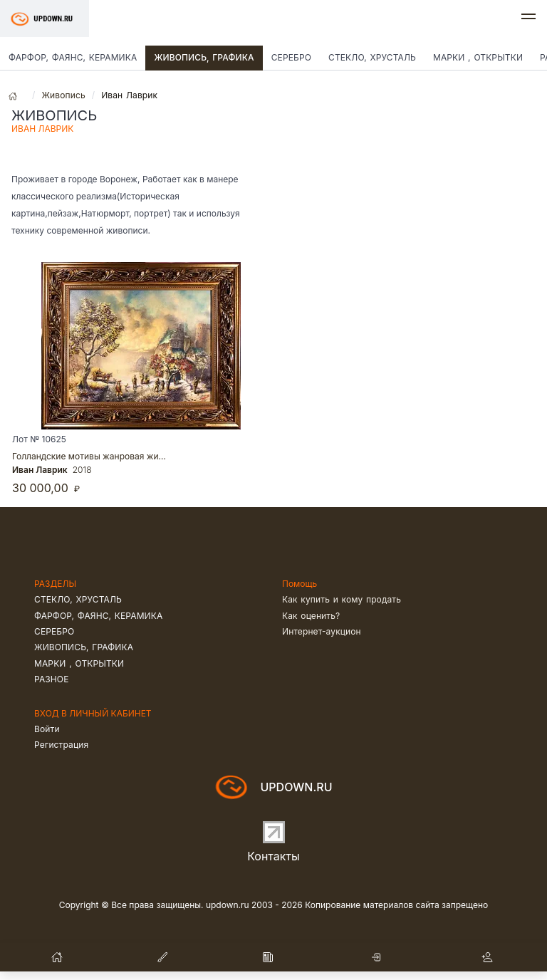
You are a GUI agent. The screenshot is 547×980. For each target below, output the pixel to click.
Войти (47, 729)
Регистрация (61, 745)
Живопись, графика (204, 57)
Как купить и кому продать (342, 599)
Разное (52, 679)
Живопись (63, 95)
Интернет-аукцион (322, 631)
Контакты (273, 856)
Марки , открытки (478, 57)
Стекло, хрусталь (372, 57)
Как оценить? (311, 616)
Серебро (291, 57)
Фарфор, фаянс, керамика (73, 57)
